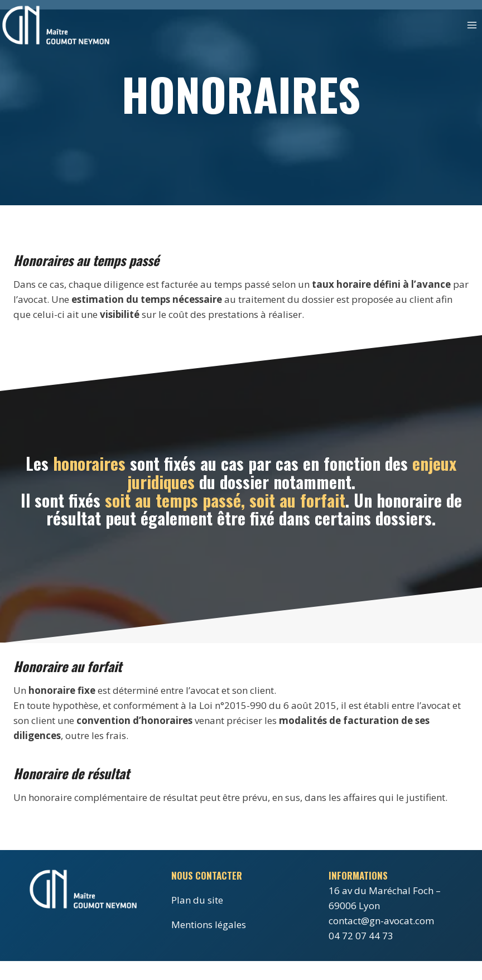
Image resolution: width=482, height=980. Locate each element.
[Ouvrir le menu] (472, 25)
